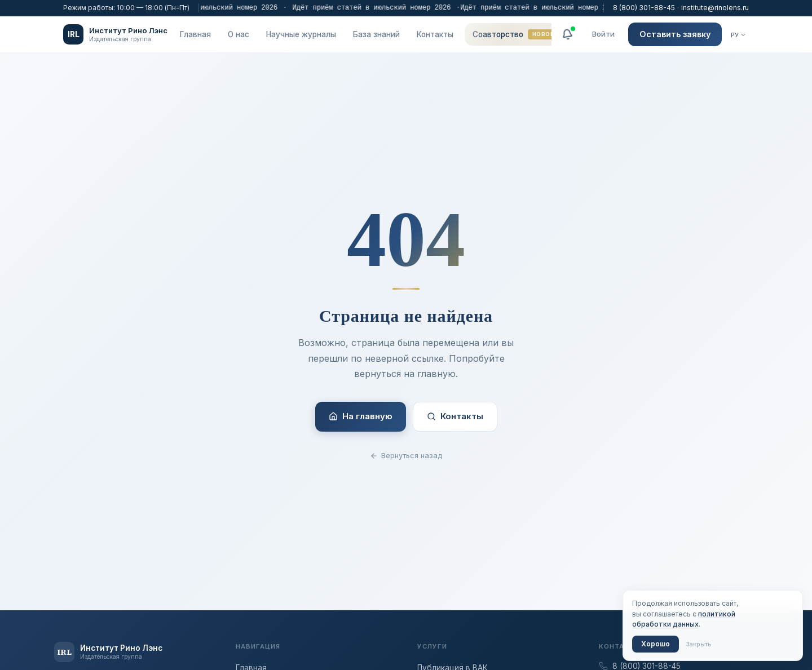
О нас (239, 34)
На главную (361, 416)
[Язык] (739, 35)
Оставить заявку (675, 34)
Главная (195, 34)
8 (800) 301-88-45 (644, 8)
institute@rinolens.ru (715, 8)
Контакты (435, 34)
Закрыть (699, 644)
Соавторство (515, 34)
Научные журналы (301, 34)
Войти (603, 34)
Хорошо (656, 644)
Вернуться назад (406, 455)
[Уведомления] (567, 34)
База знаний (376, 34)
